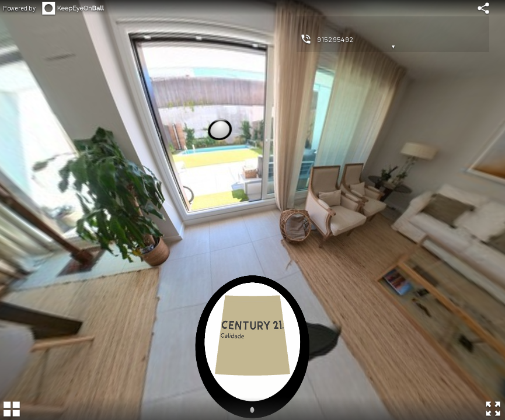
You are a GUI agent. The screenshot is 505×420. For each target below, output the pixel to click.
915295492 (335, 39)
